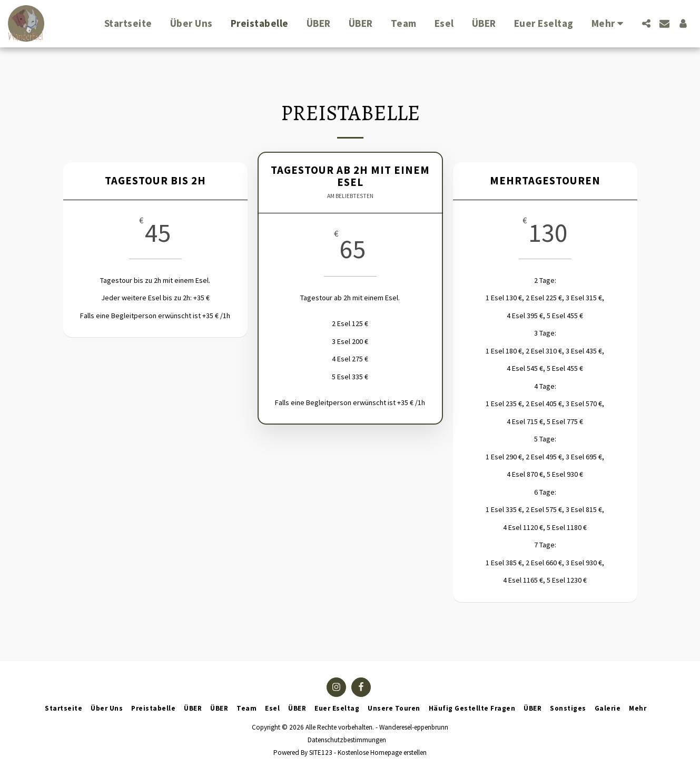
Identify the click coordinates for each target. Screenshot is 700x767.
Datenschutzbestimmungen (347, 740)
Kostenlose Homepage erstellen (382, 753)
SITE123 (321, 753)
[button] (646, 23)
